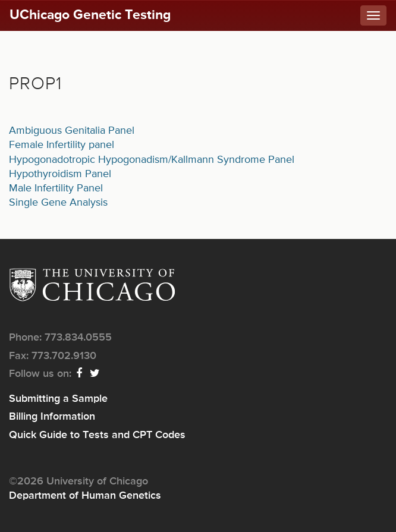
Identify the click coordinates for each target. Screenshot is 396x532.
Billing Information (52, 417)
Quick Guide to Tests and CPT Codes (97, 435)
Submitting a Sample (58, 399)
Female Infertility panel (62, 145)
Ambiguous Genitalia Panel (72, 131)
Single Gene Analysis (58, 203)
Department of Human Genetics (85, 496)
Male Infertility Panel (56, 188)
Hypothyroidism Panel (60, 174)
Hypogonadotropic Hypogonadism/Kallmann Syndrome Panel (152, 160)
